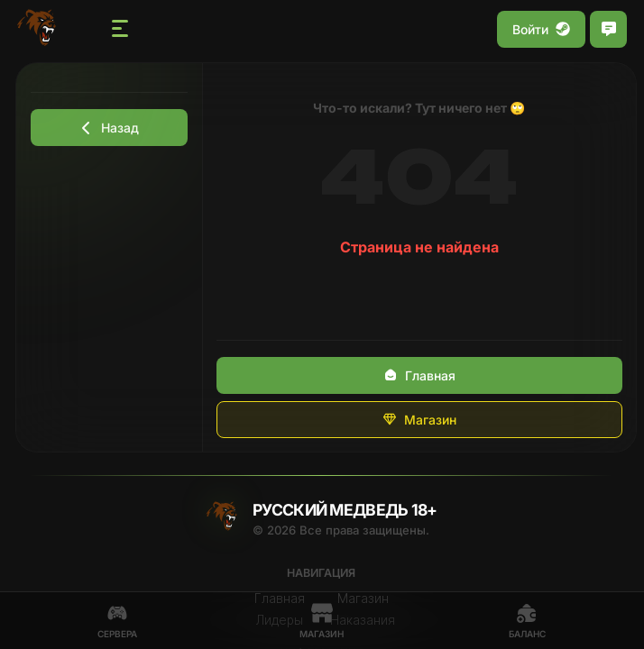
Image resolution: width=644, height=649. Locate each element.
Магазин (419, 420)
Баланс (527, 621)
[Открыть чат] (608, 29)
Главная (419, 375)
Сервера (117, 621)
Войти (541, 29)
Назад (109, 128)
